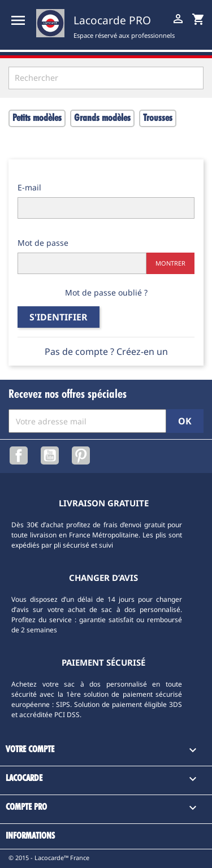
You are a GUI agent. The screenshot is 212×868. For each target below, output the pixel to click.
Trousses (158, 118)
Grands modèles (102, 118)
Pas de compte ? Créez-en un (106, 351)
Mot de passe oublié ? (106, 292)
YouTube (50, 455)
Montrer (170, 263)
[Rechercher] (106, 78)
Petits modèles (37, 118)
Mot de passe (43, 243)
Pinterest (81, 455)
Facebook (19, 455)
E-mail (29, 187)
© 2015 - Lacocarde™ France (49, 858)
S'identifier (59, 317)
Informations (30, 836)
